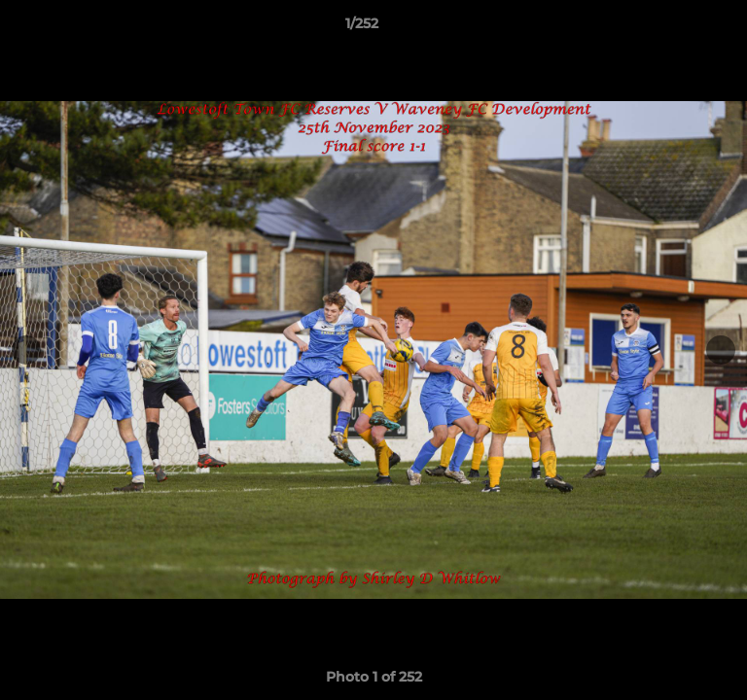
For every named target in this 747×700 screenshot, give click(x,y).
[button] (677, 28)
